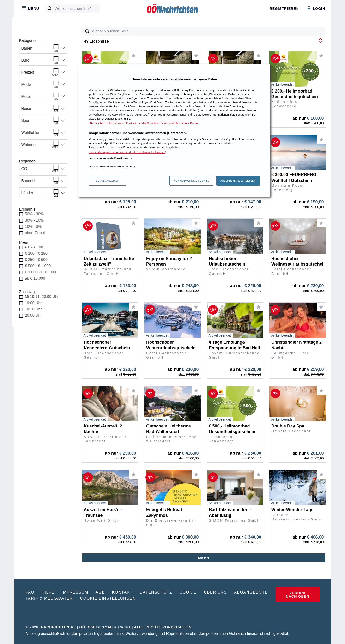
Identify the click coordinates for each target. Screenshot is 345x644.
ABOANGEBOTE (251, 592)
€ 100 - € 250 (39, 253)
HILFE (48, 592)
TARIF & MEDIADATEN (49, 598)
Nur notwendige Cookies (191, 181)
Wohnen (43, 146)
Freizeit (43, 74)
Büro (43, 62)
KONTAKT (122, 592)
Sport (43, 122)
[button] (321, 40)
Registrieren (284, 9)
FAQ (30, 592)
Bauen (43, 50)
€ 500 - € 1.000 (41, 266)
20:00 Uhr (36, 315)
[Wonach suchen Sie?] (77, 9)
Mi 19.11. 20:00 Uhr (45, 297)
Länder (43, 194)
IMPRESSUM (75, 592)
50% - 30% (37, 214)
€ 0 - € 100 (37, 247)
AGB (100, 592)
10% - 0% (36, 226)
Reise (43, 110)
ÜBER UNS (215, 592)
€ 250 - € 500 (39, 260)
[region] (174, 131)
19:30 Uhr (36, 309)
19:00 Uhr (36, 303)
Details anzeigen (108, 181)
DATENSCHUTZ (156, 592)
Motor (43, 98)
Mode (43, 86)
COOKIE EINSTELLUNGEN (108, 598)
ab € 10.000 (38, 278)
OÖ (43, 170)
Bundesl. (43, 182)
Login (316, 8)
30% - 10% (37, 220)
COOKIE (188, 592)
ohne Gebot (38, 233)
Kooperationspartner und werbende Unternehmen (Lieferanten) (127, 152)
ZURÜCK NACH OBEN (298, 595)
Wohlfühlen (43, 134)
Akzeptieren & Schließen (238, 181)
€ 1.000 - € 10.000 (43, 272)
